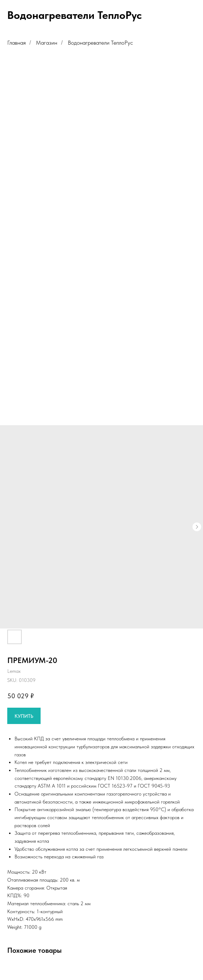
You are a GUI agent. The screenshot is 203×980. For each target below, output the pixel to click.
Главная (16, 43)
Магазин (47, 43)
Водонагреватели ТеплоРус (100, 43)
